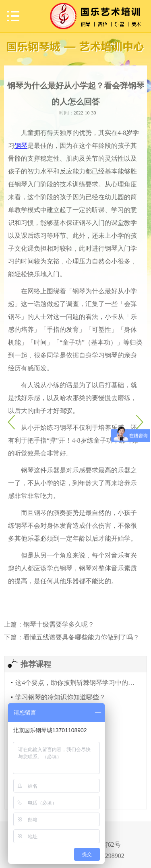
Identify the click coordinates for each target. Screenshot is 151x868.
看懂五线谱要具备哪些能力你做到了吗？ (81, 637)
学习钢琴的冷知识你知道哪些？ (60, 697)
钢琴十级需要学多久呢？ (59, 624)
